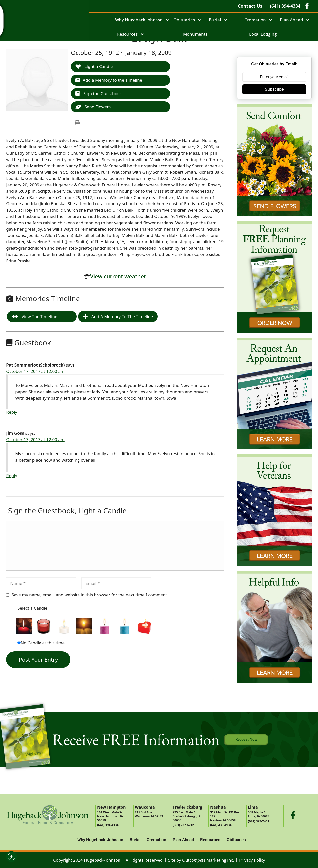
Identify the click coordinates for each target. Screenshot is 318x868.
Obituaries (187, 20)
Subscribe (274, 89)
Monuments (195, 34)
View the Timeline (35, 317)
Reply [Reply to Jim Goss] (12, 476)
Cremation (258, 20)
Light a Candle (94, 66)
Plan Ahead (295, 20)
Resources (131, 34)
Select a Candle (32, 608)
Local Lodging (263, 34)
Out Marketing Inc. (208, 860)
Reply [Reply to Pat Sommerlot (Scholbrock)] (12, 412)
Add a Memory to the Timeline (109, 80)
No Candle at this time (43, 643)
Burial (218, 20)
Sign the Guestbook (99, 93)
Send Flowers (93, 107)
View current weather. (119, 276)
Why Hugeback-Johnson (142, 20)
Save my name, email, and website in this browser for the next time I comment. (90, 595)
